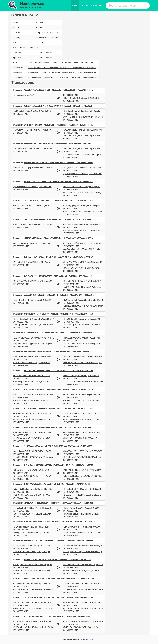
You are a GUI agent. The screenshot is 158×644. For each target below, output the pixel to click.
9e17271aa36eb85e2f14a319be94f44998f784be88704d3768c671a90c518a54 (59, 106)
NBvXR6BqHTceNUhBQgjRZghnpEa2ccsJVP (82, 111)
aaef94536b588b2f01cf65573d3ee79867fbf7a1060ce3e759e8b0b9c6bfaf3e (58, 352)
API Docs (84, 5)
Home (75, 5)
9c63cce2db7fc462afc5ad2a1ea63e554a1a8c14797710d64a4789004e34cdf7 (58, 541)
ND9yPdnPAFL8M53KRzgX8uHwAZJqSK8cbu (83, 565)
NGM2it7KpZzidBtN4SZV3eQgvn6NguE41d (82, 344)
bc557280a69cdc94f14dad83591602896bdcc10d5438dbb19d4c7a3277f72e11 (59, 408)
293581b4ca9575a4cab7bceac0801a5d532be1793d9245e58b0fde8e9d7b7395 (59, 597)
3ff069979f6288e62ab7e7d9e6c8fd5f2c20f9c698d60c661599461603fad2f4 (58, 484)
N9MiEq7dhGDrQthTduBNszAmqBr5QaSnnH (82, 527)
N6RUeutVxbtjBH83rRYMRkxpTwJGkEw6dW (82, 400)
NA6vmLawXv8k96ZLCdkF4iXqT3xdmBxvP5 (82, 432)
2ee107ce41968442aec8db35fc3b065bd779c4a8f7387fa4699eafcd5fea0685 (58, 446)
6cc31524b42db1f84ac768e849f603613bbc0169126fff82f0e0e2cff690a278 (58, 560)
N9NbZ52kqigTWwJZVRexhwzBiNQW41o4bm (83, 306)
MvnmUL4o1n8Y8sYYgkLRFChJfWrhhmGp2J (82, 584)
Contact (91, 640)
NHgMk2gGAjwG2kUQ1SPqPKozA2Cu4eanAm (33, 457)
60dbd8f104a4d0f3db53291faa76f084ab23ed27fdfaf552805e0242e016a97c (58, 616)
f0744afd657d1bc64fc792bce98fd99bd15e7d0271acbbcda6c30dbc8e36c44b (58, 333)
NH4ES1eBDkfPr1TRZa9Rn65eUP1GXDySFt (82, 489)
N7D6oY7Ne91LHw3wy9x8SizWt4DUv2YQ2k (32, 470)
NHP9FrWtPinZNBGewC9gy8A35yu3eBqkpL (82, 571)
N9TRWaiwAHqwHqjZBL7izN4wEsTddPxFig (82, 193)
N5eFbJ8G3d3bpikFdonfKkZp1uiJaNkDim (81, 376)
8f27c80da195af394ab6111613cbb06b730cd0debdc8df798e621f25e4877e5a (58, 314)
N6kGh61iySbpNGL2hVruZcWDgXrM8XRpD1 (82, 363)
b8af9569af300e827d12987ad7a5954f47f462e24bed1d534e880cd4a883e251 (58, 163)
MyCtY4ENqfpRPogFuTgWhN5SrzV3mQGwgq (83, 117)
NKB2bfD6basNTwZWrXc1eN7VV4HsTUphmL (83, 438)
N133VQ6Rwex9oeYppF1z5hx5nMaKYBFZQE (82, 552)
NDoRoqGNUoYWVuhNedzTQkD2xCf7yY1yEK (83, 546)
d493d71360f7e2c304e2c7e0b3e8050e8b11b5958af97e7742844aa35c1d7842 (59, 579)
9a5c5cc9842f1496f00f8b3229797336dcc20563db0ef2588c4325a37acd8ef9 (58, 276)
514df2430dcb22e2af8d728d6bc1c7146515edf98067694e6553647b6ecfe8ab (58, 503)
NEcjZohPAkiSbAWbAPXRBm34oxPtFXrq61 (82, 627)
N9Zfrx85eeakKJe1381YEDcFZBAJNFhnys (81, 230)
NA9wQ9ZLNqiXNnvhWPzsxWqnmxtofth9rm (82, 357)
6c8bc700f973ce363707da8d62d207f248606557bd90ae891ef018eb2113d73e (59, 295)
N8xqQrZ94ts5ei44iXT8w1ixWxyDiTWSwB (31, 533)
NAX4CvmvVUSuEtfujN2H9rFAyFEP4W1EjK (82, 395)
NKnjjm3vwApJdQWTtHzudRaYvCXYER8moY (33, 608)
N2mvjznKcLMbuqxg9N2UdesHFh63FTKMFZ (32, 168)
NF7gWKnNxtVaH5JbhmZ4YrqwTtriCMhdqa (32, 413)
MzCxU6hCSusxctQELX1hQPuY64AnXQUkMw (83, 382)
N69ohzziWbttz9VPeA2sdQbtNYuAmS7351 (82, 268)
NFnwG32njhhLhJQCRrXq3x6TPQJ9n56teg (82, 338)
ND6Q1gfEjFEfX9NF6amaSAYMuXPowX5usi (82, 168)
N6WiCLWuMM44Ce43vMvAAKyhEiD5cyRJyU (83, 211)
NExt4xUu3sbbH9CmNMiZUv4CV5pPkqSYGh (32, 111)
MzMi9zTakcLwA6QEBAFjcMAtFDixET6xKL (32, 571)
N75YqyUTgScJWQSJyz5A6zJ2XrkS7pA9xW (32, 514)
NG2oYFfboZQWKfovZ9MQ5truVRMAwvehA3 (82, 262)
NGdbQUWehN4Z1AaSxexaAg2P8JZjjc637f (82, 533)
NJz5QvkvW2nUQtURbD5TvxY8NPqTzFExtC (82, 287)
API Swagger (97, 5)
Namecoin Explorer (31, 7)
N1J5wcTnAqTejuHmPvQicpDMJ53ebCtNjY (32, 130)
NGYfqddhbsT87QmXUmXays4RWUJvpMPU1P (33, 319)
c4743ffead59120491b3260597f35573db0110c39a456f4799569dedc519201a (58, 238)
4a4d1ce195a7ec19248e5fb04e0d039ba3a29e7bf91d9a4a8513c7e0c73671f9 (58, 257)
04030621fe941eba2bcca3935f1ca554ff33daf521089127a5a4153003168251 (58, 182)
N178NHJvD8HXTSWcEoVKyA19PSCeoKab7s (83, 621)
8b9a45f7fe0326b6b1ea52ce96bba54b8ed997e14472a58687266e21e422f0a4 (59, 390)
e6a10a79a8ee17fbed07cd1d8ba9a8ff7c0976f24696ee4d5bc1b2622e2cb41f (62, 68)
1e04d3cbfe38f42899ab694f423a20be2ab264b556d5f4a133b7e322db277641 (58, 200)
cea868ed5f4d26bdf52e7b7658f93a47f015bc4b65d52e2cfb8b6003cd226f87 (58, 144)
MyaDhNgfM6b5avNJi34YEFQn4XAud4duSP (82, 174)
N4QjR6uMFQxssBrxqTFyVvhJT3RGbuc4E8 (82, 249)
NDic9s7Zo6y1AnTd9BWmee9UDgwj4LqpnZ (82, 495)
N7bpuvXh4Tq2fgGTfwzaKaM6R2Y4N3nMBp (82, 476)
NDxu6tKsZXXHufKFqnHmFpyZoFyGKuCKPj (82, 281)
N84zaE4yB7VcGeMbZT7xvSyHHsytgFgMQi (82, 187)
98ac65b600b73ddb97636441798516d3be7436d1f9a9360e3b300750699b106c (59, 522)
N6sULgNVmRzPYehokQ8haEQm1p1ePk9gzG (83, 300)
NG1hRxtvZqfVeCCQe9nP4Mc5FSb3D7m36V (82, 325)
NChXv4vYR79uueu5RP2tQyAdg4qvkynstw (81, 224)
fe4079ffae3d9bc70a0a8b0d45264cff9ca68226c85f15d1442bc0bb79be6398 (58, 427)
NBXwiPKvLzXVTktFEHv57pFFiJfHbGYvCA (31, 376)
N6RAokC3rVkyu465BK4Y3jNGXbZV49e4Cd (32, 400)
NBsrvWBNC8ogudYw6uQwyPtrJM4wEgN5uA (33, 357)
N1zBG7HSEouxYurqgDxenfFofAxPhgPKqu (31, 495)
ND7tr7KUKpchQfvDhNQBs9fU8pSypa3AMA (32, 584)
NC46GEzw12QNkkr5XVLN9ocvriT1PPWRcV (82, 451)
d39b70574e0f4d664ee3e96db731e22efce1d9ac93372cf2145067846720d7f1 (58, 371)
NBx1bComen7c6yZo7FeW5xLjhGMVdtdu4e (82, 457)
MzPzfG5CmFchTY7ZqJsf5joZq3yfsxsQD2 (31, 552)
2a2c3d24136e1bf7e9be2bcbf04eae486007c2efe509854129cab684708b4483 (58, 219)
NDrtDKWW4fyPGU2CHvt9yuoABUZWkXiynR (82, 602)
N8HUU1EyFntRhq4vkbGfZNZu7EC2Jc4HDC (82, 470)
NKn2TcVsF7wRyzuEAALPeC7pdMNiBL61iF (82, 508)
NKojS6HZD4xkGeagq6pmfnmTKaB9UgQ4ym (83, 319)
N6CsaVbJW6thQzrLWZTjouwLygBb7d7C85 (82, 136)
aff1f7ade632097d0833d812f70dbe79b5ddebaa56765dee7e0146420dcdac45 (58, 125)
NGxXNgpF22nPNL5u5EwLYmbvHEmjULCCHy (83, 608)
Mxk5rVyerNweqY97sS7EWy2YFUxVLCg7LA (82, 155)
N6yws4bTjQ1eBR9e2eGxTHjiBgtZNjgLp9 (81, 514)
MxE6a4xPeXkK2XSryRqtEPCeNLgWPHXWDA (83, 589)
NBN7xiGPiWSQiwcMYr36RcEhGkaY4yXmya (32, 432)
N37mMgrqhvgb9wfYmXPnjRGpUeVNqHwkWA (83, 206)
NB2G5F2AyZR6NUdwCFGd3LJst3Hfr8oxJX (32, 621)
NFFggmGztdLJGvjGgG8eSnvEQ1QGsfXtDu (82, 98)
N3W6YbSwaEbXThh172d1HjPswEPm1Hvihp (82, 130)
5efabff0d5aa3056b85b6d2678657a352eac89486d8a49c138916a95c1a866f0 (58, 465)
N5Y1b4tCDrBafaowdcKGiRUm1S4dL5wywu (82, 243)
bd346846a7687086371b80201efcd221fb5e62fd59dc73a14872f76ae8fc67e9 (62, 73)
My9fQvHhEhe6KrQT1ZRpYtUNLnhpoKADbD (82, 413)
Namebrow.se (32, 4)
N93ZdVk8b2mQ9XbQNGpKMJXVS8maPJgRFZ (33, 338)
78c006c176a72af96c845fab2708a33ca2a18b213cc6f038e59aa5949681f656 (58, 90)
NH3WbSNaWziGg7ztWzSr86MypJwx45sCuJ (82, 419)
